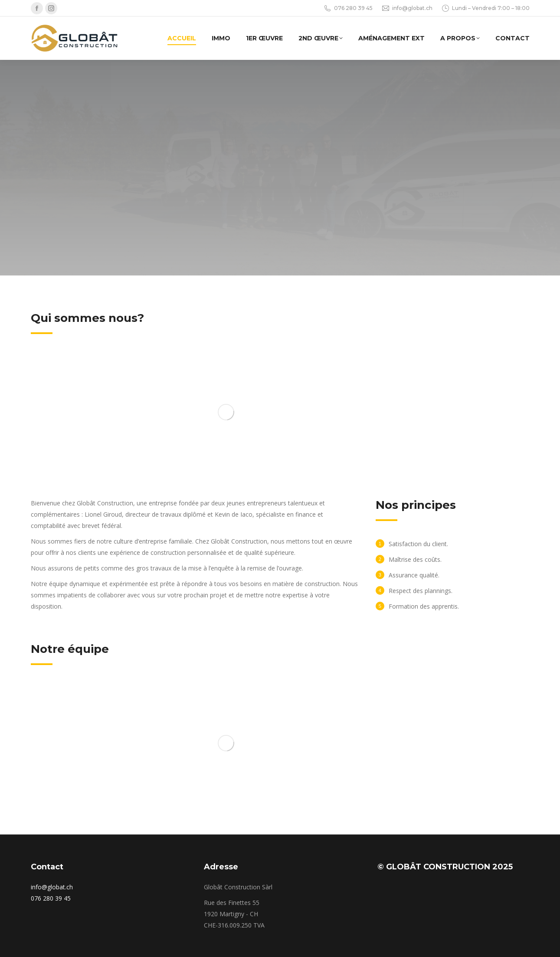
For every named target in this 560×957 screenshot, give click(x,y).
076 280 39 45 (348, 8)
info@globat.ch (407, 8)
